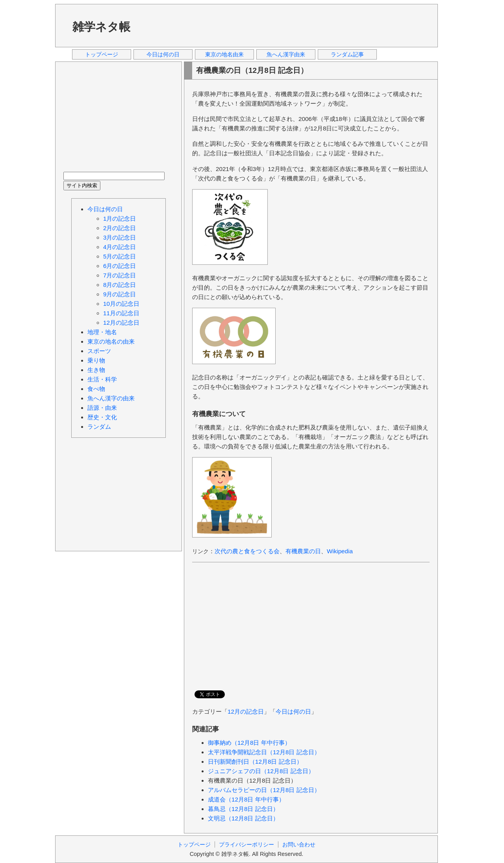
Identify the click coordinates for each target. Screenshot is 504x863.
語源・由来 (102, 408)
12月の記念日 (246, 711)
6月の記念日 (120, 266)
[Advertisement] (287, 25)
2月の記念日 (120, 228)
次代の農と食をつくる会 (247, 551)
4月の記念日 (120, 247)
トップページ (102, 54)
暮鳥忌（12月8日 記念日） (243, 809)
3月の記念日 (120, 237)
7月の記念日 (120, 275)
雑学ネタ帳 (101, 27)
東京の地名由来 (224, 54)
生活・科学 (102, 379)
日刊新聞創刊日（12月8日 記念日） (255, 762)
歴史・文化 (102, 417)
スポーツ (99, 351)
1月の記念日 (120, 219)
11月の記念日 (121, 313)
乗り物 (96, 360)
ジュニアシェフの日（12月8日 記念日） (261, 771)
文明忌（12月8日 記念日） (243, 818)
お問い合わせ (299, 844)
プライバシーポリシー (246, 844)
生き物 (96, 370)
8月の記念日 (120, 285)
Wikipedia (340, 551)
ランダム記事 (347, 54)
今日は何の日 (163, 54)
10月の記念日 (121, 304)
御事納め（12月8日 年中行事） (249, 743)
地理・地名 (102, 332)
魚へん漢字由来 (286, 54)
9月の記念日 (120, 294)
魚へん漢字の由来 (111, 398)
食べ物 (96, 389)
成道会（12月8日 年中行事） (246, 799)
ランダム (99, 427)
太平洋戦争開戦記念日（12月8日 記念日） (264, 752)
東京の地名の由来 (111, 341)
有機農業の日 (303, 551)
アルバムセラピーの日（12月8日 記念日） (264, 790)
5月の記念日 (120, 256)
